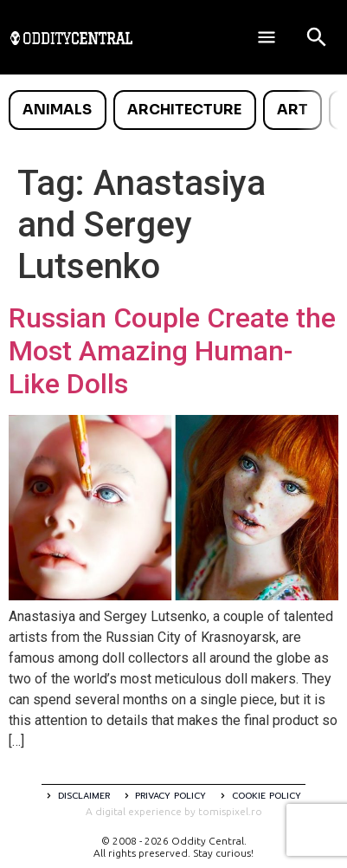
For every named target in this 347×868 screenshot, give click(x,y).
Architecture (184, 110)
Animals (57, 110)
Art (292, 110)
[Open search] (317, 37)
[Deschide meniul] (267, 37)
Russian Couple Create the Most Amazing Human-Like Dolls (172, 351)
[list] (173, 110)
